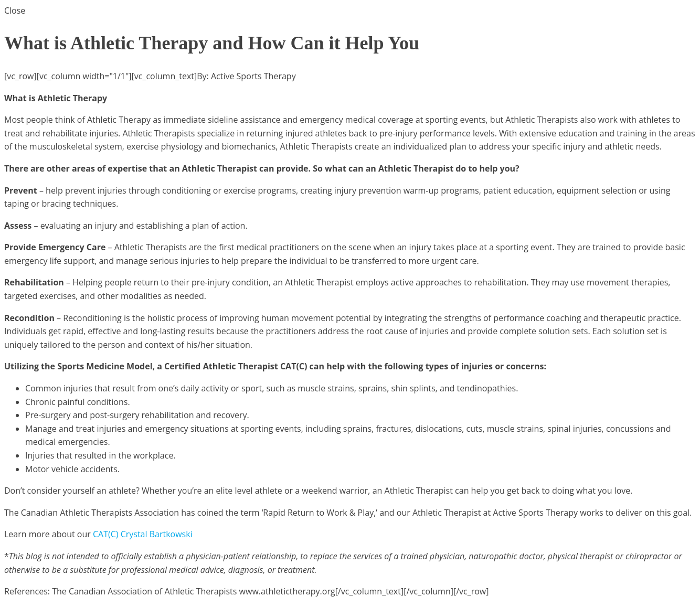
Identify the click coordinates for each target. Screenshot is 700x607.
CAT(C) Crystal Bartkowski (143, 534)
